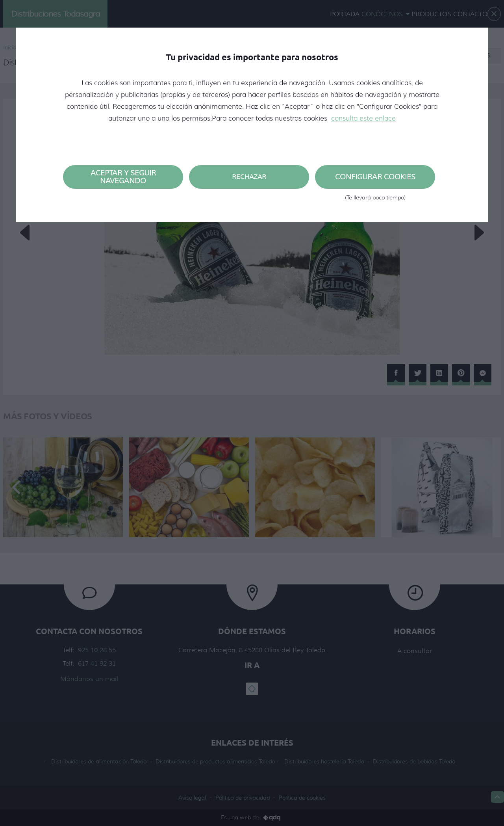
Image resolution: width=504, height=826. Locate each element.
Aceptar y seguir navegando (123, 177)
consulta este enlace (363, 118)
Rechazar (249, 177)
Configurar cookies (375, 181)
